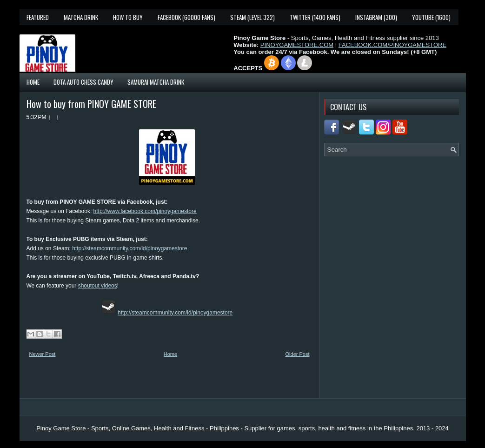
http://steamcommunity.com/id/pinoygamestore (130, 248)
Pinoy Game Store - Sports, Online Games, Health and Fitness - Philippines (138, 428)
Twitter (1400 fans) (315, 17)
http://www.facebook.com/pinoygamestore (145, 211)
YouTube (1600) (431, 17)
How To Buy (128, 17)
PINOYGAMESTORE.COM (297, 45)
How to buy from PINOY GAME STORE (91, 104)
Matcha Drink (81, 17)
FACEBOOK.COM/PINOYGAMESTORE (392, 45)
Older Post (298, 354)
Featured (38, 17)
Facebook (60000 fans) (186, 17)
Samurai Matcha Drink (156, 82)
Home (33, 82)
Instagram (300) (376, 17)
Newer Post (43, 354)
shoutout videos (98, 286)
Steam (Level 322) (252, 17)
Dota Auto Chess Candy (83, 82)
